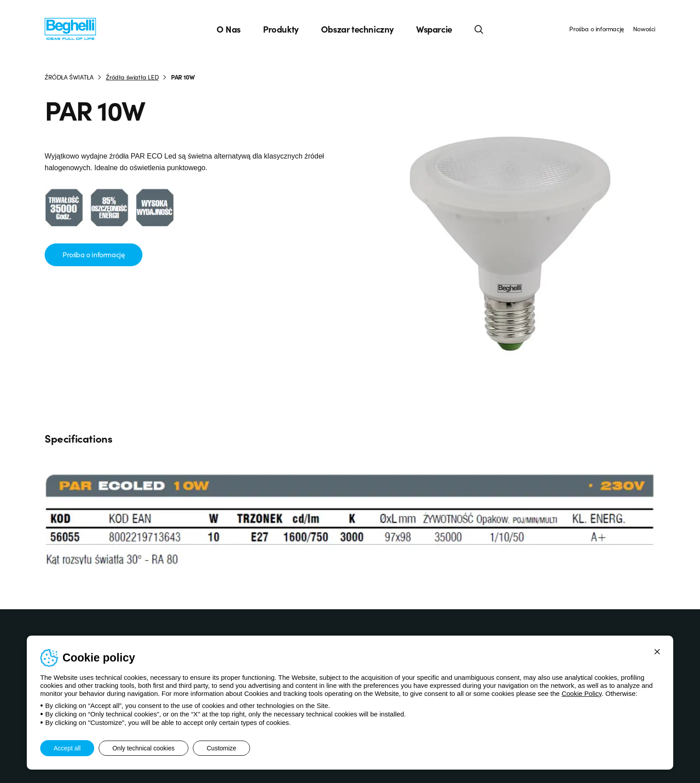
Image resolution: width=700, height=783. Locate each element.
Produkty (281, 29)
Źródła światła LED (132, 77)
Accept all (67, 748)
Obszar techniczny (357, 29)
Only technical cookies (144, 748)
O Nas (229, 29)
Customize (221, 748)
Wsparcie (434, 29)
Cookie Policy (582, 693)
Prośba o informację (596, 29)
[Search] (479, 29)
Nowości (644, 29)
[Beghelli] (70, 28)
